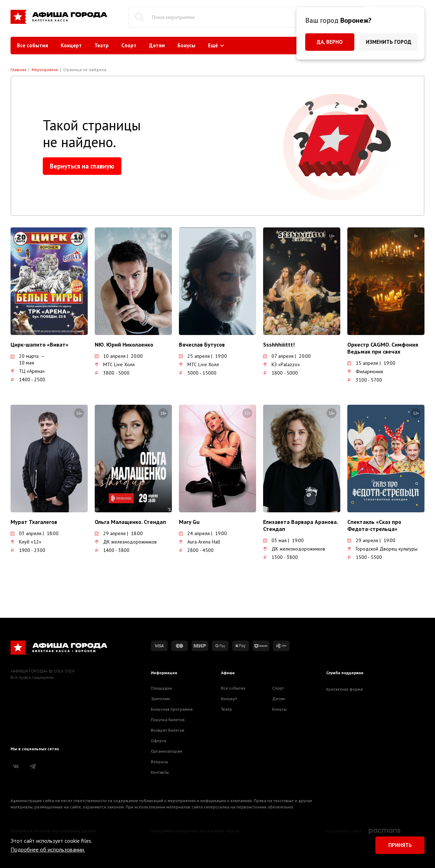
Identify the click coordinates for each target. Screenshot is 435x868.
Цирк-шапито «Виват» (39, 344)
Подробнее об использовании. (48, 849)
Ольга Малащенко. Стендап (130, 522)
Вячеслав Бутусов (202, 344)
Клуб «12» (26, 542)
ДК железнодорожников (126, 542)
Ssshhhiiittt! (279, 344)
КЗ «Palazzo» (282, 364)
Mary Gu (189, 522)
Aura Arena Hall (200, 542)
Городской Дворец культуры (382, 549)
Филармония (365, 371)
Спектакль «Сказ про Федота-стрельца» (374, 525)
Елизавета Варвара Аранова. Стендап (300, 525)
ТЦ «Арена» (28, 371)
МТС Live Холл (115, 364)
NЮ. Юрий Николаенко (124, 344)
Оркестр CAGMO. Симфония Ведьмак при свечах (383, 348)
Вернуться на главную (82, 166)
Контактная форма (344, 689)
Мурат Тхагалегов (34, 522)
